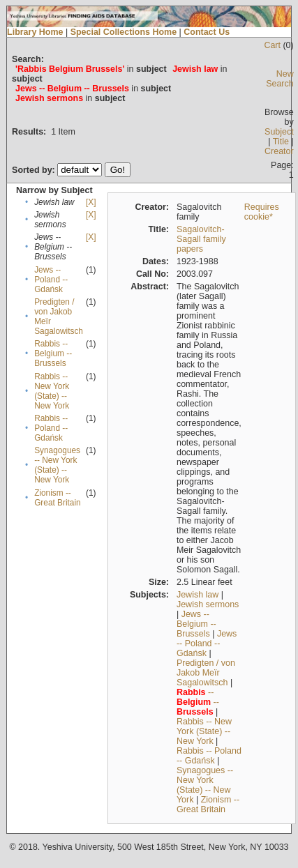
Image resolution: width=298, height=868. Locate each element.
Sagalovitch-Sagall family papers (201, 239)
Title (281, 142)
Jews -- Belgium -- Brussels (196, 624)
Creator (279, 151)
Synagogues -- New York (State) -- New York (57, 465)
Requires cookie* (262, 212)
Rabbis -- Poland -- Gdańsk (51, 428)
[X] (91, 202)
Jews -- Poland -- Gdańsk (51, 280)
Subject (279, 132)
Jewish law (198, 595)
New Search (280, 79)
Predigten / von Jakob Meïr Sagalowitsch (206, 673)
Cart (272, 45)
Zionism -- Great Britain (57, 498)
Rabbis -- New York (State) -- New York (52, 391)
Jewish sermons (208, 604)
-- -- (198, 702)
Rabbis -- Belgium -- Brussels (53, 353)
